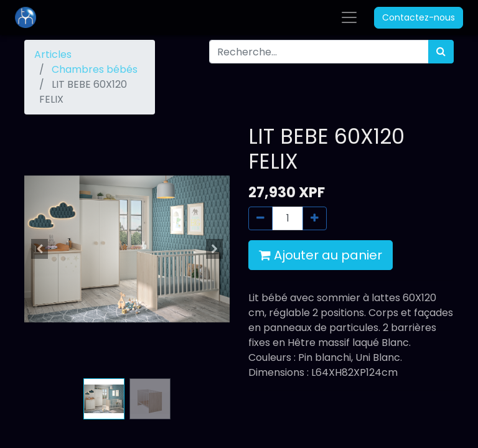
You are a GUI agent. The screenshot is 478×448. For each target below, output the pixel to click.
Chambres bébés (95, 69)
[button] (40, 249)
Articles (53, 54)
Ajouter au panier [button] (321, 255)
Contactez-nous (419, 17)
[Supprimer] (260, 218)
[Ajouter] (315, 218)
